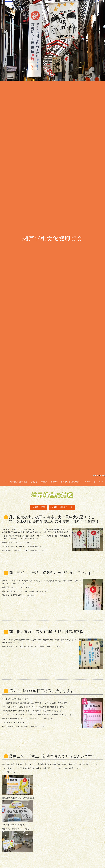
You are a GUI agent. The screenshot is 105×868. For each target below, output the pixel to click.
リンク (101, 482)
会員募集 (64, 482)
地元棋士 (54, 482)
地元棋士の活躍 (39, 507)
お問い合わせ (90, 482)
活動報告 (44, 482)
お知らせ (34, 482)
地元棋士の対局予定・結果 (62, 507)
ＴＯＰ (4, 482)
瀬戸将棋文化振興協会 (52, 239)
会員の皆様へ (76, 482)
